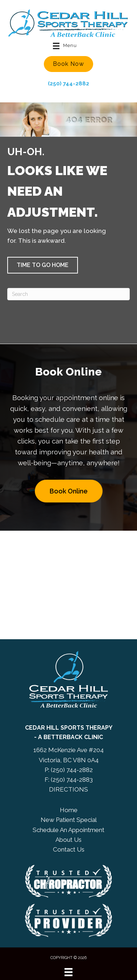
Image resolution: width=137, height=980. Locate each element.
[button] (68, 64)
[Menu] (68, 972)
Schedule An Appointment (68, 830)
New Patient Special (69, 820)
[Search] (68, 294)
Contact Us (69, 849)
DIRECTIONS (68, 789)
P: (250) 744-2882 (69, 770)
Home (69, 810)
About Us (68, 840)
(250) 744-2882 (68, 84)
